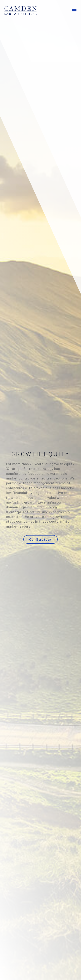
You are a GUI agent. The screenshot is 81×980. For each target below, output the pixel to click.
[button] (74, 11)
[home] (24, 11)
